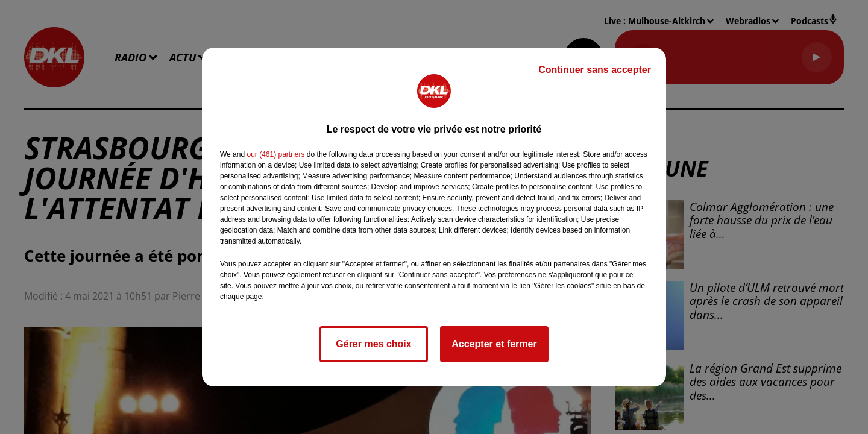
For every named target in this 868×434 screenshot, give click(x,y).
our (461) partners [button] (275, 154)
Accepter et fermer (494, 344)
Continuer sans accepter (595, 70)
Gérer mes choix (373, 344)
